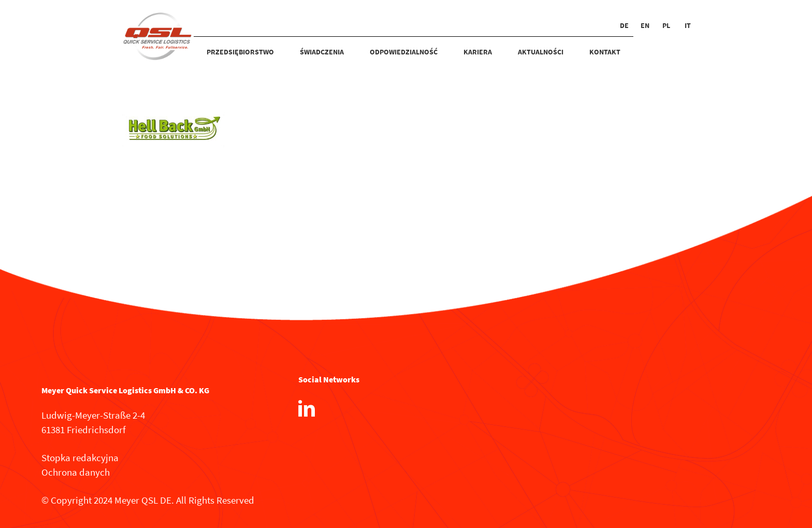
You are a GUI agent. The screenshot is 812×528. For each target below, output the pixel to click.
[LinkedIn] (307, 408)
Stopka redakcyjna (80, 458)
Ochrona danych (76, 472)
